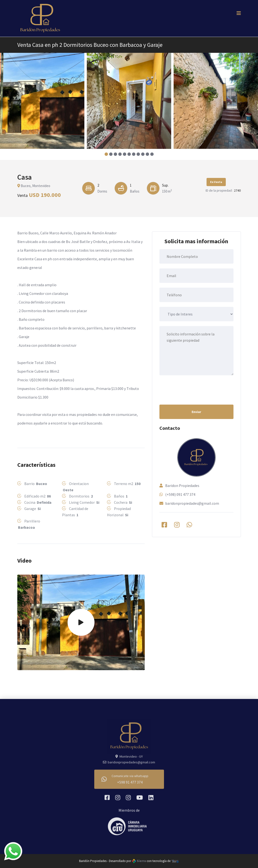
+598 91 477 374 (130, 785)
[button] (106, 154)
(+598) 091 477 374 (180, 494)
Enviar (196, 412)
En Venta (216, 182)
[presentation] (196, 389)
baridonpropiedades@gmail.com (192, 503)
